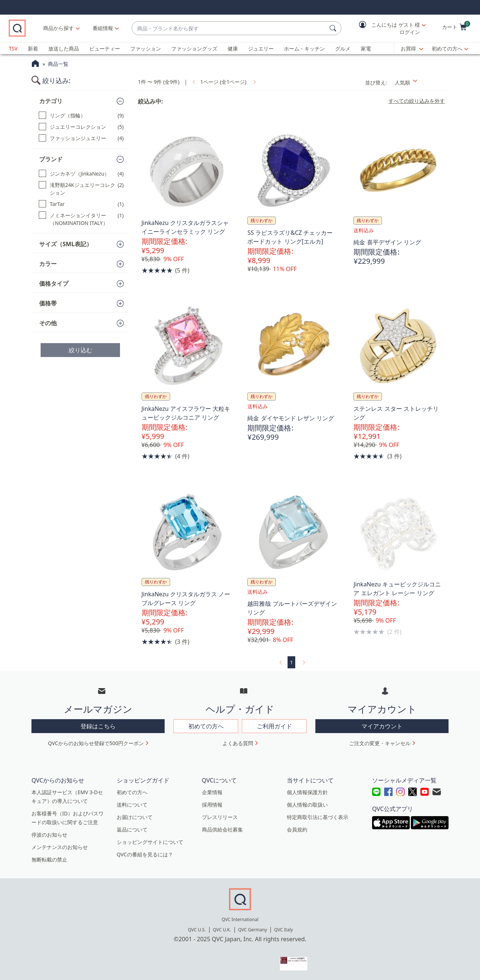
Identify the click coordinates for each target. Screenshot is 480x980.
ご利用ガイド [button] (274, 726)
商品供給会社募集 (222, 829)
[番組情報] (122, 28)
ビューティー (105, 48)
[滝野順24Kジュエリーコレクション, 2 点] (81, 189)
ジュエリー (261, 48)
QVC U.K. (222, 930)
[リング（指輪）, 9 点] (81, 115)
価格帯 (48, 303)
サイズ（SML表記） (66, 244)
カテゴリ (51, 101)
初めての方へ (447, 48)
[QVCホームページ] (35, 64)
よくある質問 (238, 743)
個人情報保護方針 (307, 792)
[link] (193, 82)
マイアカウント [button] (382, 726)
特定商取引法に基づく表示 (318, 817)
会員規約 (297, 829)
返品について (132, 829)
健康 (233, 48)
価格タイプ (54, 284)
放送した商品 (64, 48)
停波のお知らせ (49, 835)
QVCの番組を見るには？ (145, 854)
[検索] (334, 28)
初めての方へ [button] (206, 726)
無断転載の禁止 (49, 859)
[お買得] (412, 49)
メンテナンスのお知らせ (60, 847)
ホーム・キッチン (304, 48)
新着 (33, 48)
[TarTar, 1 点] (81, 204)
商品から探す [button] (78, 28)
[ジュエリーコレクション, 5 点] (81, 127)
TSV (13, 48)
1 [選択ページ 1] (291, 662)
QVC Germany (253, 930)
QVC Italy (283, 930)
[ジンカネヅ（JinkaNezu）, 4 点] (81, 174)
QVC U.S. (197, 930)
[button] (387, 28)
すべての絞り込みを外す (417, 101)
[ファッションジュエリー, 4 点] (81, 138)
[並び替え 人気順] (419, 82)
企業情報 (212, 792)
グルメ (343, 48)
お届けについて (135, 817)
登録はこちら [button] (98, 726)
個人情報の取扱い (307, 805)
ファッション (146, 48)
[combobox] (239, 28)
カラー (48, 264)
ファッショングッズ (194, 48)
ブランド (51, 159)
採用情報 (212, 805)
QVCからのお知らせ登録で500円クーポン (96, 743)
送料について (132, 805)
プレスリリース (220, 817)
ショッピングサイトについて (150, 842)
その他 (48, 323)
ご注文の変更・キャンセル (380, 743)
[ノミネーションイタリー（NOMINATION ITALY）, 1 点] (81, 219)
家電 (366, 48)
